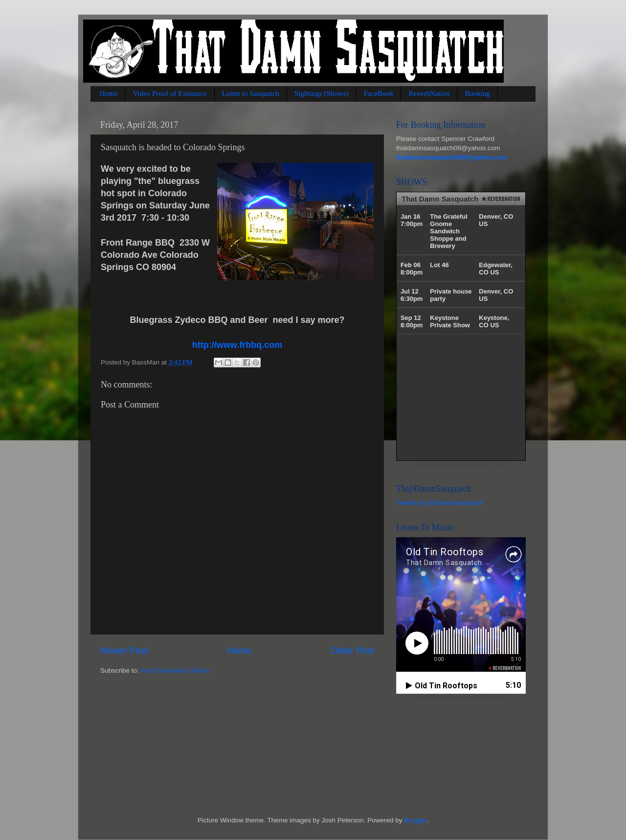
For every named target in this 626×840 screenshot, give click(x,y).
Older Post (352, 650)
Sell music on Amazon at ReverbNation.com (461, 697)
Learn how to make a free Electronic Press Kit (461, 465)
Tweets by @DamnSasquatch (440, 503)
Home (109, 93)
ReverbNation (429, 93)
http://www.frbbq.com (237, 345)
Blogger (415, 820)
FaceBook (379, 93)
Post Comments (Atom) (175, 670)
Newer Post (124, 650)
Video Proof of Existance (169, 93)
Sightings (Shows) (321, 93)
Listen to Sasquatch (251, 93)
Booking (477, 93)
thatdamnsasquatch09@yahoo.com (452, 157)
